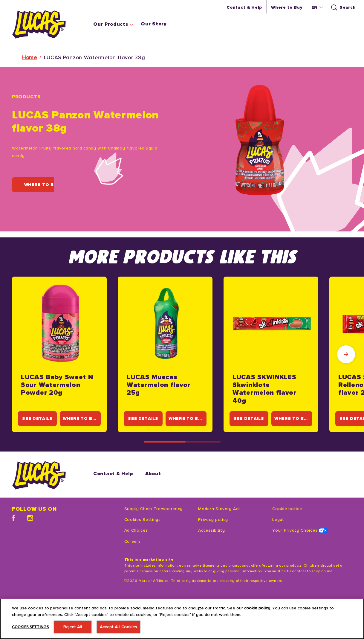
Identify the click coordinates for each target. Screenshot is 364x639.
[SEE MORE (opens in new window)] (35, 622)
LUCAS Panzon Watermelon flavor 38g (95, 57)
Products (26, 97)
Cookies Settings (143, 520)
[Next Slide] (346, 354)
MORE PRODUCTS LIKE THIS (182, 257)
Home (30, 57)
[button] (317, 7)
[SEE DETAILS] (38, 419)
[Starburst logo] (44, 475)
